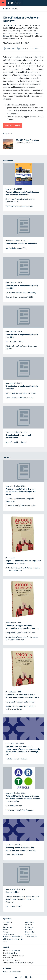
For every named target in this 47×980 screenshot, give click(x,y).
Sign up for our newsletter (12, 972)
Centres (6, 932)
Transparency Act (31, 937)
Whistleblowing (9, 934)
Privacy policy (30, 932)
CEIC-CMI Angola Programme (27, 140)
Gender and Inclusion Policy (13, 937)
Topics (5, 925)
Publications (29, 927)
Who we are (8, 922)
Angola (18, 125)
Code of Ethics (30, 934)
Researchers (7, 927)
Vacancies (29, 929)
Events (6, 929)
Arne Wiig (12, 25)
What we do (29, 922)
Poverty (8, 125)
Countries (28, 925)
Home (5, 9)
